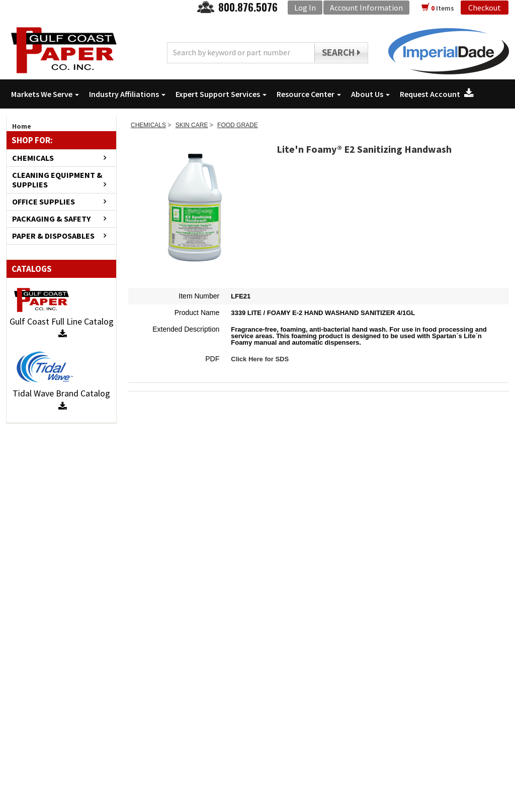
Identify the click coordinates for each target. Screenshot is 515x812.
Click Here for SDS (260, 359)
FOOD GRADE (238, 125)
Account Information (366, 8)
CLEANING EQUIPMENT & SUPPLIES (57, 180)
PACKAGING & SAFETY (51, 219)
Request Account (437, 94)
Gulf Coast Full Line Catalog (62, 327)
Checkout (485, 8)
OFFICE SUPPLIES (44, 202)
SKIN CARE (192, 125)
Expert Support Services (221, 94)
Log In (305, 8)
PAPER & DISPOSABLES (53, 236)
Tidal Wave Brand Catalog (61, 399)
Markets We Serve (45, 94)
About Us (370, 94)
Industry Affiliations (127, 94)
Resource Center (309, 94)
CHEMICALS (33, 158)
